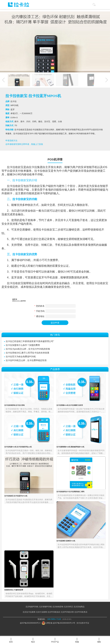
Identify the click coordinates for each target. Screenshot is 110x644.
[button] (107, 80)
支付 (18, 171)
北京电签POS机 (32, 607)
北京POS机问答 (67, 612)
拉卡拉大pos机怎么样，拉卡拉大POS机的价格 (28, 349)
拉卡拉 (11, 167)
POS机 (26, 260)
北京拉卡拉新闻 (29, 612)
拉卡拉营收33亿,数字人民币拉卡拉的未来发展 (27, 353)
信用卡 (29, 245)
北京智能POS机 (46, 607)
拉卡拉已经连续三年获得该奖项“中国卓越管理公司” (30, 341)
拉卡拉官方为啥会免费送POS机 (21, 357)
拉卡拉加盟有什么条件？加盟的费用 (23, 345)
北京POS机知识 (54, 612)
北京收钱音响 (58, 607)
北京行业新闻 (41, 612)
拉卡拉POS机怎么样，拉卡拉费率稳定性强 (26, 360)
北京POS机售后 (81, 612)
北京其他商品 (79, 607)
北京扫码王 (69, 607)
